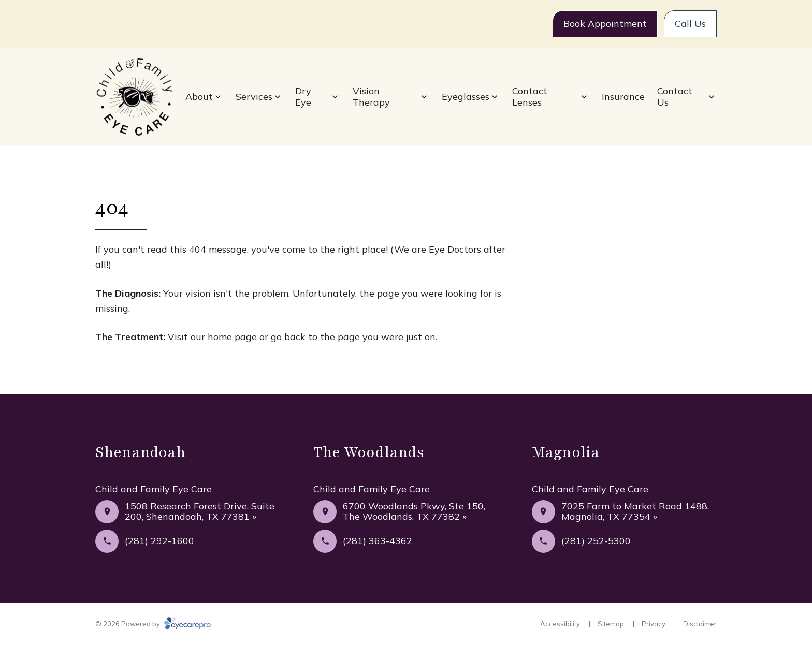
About (199, 97)
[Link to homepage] (134, 97)
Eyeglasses (466, 97)
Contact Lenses (530, 97)
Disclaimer (700, 624)
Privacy (654, 624)
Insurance (623, 97)
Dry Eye (303, 97)
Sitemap (611, 624)
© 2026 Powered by (153, 624)
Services (254, 97)
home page (232, 337)
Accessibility (560, 624)
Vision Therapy (371, 97)
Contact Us (675, 97)
